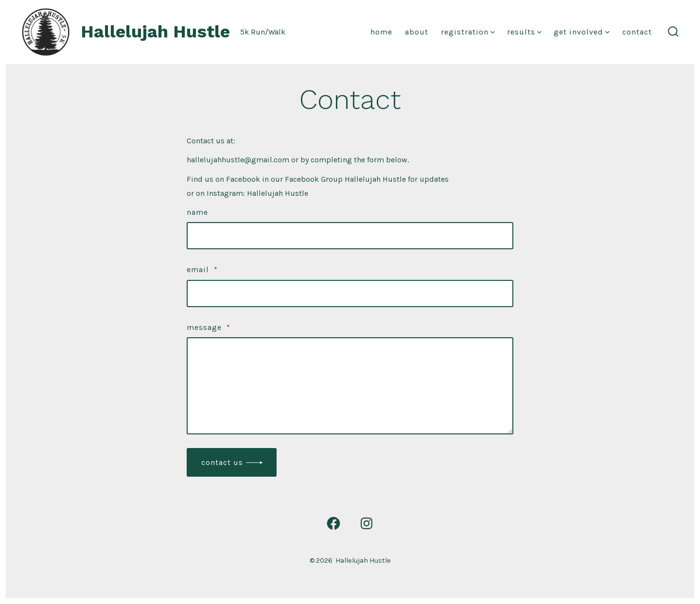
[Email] (350, 293)
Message (209, 327)
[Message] (350, 386)
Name (197, 212)
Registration (468, 32)
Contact (637, 32)
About (417, 32)
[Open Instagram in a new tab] (367, 523)
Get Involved (582, 32)
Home (381, 32)
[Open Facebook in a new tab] (333, 523)
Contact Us (222, 462)
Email (202, 269)
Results (524, 32)
